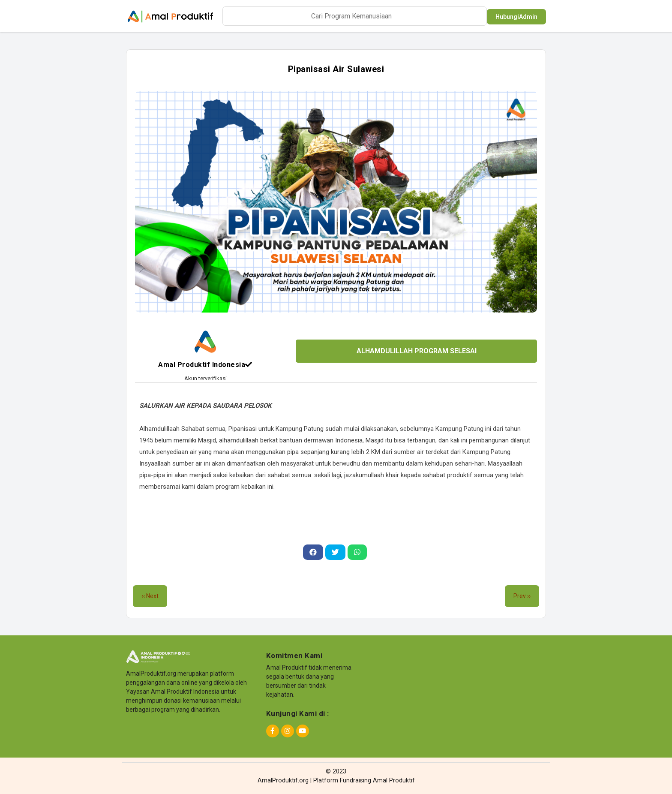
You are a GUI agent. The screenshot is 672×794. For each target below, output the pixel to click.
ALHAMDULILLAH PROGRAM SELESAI (417, 351)
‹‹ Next (150, 596)
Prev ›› (522, 596)
